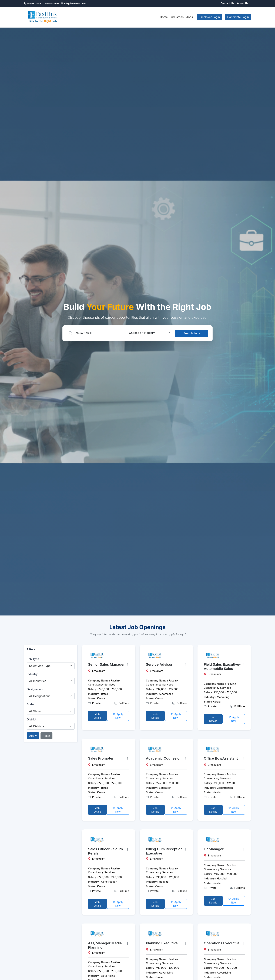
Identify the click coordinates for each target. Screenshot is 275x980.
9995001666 (52, 3)
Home (164, 17)
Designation (35, 689)
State (30, 704)
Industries (177, 17)
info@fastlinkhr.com (75, 3)
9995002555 (34, 3)
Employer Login (210, 17)
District (32, 719)
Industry (32, 674)
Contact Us (227, 3)
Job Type (33, 659)
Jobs (190, 17)
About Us (243, 3)
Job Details (97, 716)
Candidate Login (238, 17)
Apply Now (118, 716)
